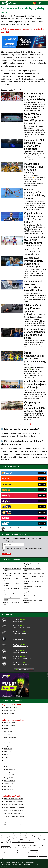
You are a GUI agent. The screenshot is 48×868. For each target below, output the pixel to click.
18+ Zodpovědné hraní (29, 865)
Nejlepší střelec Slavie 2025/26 (21, 665)
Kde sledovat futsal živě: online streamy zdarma (35, 240)
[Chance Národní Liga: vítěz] (7, 651)
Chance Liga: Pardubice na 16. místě (22, 658)
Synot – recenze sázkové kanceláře (13, 813)
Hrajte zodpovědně (6, 846)
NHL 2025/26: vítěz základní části (21, 627)
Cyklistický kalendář (9, 775)
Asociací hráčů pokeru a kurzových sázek (23, 842)
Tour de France (7, 760)
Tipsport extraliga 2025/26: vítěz (21, 634)
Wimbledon (6, 755)
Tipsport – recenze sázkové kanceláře (13, 802)
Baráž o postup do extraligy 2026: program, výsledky (35, 96)
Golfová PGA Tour (8, 784)
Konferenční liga (8, 731)
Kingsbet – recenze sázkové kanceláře (13, 822)
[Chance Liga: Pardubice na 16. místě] (7, 657)
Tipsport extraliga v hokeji (10, 708)
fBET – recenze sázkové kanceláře (13, 825)
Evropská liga (7, 728)
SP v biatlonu (7, 766)
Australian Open (8, 749)
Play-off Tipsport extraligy (10, 737)
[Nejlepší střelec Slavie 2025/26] (7, 664)
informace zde (34, 850)
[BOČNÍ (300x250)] (15, 697)
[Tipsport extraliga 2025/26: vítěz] (7, 633)
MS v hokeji (7, 734)
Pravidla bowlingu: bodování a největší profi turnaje (35, 384)
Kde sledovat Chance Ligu (10, 723)
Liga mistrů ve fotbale (9, 726)
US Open (6, 758)
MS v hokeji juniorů (8, 743)
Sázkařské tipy (7, 615)
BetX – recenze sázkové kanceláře (13, 819)
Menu (44, 3)
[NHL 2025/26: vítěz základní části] (7, 626)
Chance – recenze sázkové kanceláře (13, 810)
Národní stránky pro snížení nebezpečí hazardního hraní (23, 858)
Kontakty (8, 862)
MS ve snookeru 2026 (18, 640)
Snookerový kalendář (9, 781)
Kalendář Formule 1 (9, 713)
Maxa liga (6, 746)
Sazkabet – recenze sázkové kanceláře (14, 807)
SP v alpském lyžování (9, 769)
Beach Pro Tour (8, 787)
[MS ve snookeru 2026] (7, 639)
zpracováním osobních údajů (20, 548)
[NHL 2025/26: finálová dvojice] (7, 645)
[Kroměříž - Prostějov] (7, 620)
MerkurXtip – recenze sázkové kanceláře (14, 816)
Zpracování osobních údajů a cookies (11, 865)
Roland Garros (7, 752)
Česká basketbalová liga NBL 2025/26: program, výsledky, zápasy (35, 359)
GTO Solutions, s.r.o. (6, 867)
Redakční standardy (18, 862)
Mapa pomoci (4, 858)
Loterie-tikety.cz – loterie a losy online (34, 574)
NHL (5, 740)
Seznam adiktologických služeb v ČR (37, 856)
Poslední (33, 424)
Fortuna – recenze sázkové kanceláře (13, 799)
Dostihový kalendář (9, 789)
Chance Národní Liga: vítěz (20, 652)
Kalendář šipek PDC (9, 772)
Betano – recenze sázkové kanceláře (13, 805)
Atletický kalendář (8, 778)
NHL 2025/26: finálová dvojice (20, 646)
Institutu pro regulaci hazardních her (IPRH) (12, 840)
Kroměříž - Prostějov (18, 621)
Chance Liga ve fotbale (10, 711)
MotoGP (6, 763)
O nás (3, 862)
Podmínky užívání (29, 862)
